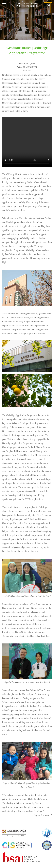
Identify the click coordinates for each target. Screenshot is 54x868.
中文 (48, 5)
